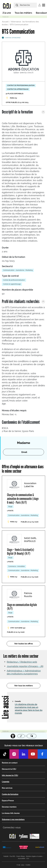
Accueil (5, 22)
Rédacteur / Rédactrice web (22, 662)
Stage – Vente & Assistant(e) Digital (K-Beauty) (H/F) (21, 552)
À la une (7, 13)
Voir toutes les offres (24, 644)
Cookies (28, 865)
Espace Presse (8, 801)
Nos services (7, 788)
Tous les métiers (23, 13)
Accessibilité (21, 858)
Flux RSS (12, 856)
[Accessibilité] (13, 736)
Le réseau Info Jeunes (11, 813)
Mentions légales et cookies (34, 856)
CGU (28, 858)
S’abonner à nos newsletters (13, 819)
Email (24, 452)
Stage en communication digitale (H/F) (22, 607)
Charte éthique (20, 856)
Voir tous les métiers (23, 686)
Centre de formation (10, 794)
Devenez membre (9, 807)
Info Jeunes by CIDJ (10, 775)
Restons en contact (10, 763)
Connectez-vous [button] (12, 827)
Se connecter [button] (40, 5)
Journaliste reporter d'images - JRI (25, 666)
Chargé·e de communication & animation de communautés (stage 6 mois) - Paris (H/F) (23, 499)
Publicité (6, 856)
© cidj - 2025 (20, 865)
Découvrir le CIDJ (9, 769)
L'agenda (6, 782)
